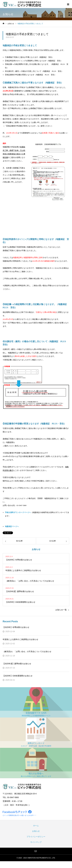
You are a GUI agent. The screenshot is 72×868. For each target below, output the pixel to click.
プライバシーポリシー (36, 837)
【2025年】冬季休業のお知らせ (16, 627)
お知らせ (36, 831)
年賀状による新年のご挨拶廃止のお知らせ (20, 639)
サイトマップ (36, 842)
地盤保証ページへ (12, 526)
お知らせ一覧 (61, 610)
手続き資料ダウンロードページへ (18, 512)
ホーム (36, 826)
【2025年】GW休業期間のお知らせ (18, 676)
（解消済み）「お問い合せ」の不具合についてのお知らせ (27, 652)
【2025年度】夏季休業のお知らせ (17, 664)
